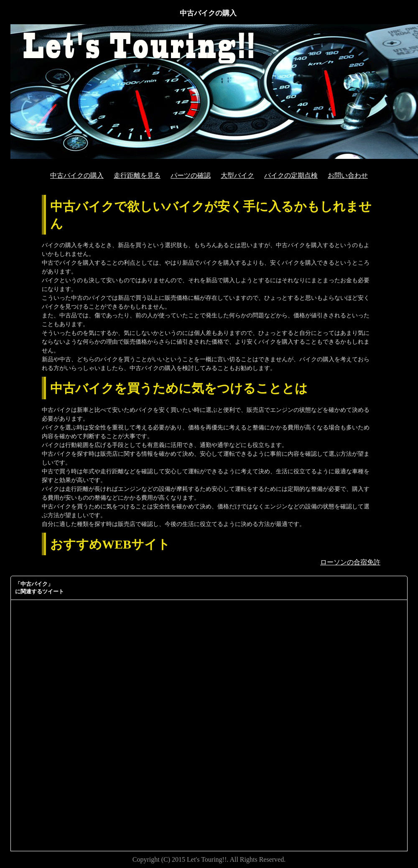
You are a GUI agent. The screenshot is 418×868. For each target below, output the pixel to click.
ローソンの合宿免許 (350, 562)
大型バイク (237, 175)
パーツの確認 (191, 175)
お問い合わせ (348, 175)
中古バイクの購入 (77, 175)
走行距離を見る (137, 175)
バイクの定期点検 (291, 175)
